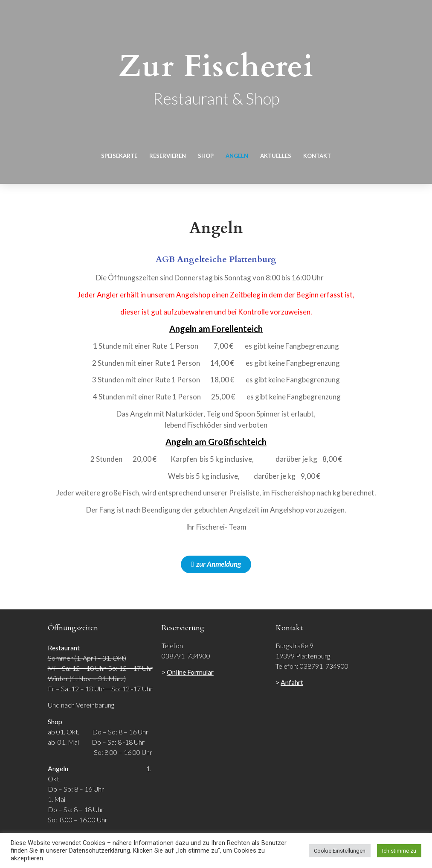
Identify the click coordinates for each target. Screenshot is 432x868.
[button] (216, 564)
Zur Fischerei (216, 66)
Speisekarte (119, 156)
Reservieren (168, 156)
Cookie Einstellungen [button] (340, 851)
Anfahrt (292, 682)
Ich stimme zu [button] (399, 851)
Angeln (237, 156)
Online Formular (190, 672)
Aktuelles (276, 156)
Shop (206, 156)
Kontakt (317, 156)
